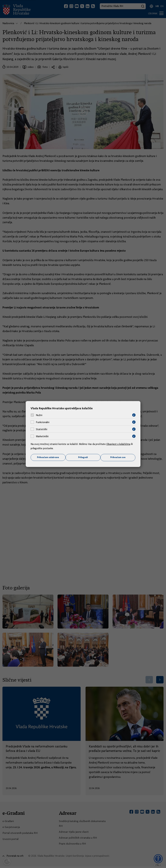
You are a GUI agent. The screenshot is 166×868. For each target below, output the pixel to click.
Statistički (42, 429)
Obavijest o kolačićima (119, 444)
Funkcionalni (43, 422)
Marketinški (42, 436)
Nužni (39, 415)
